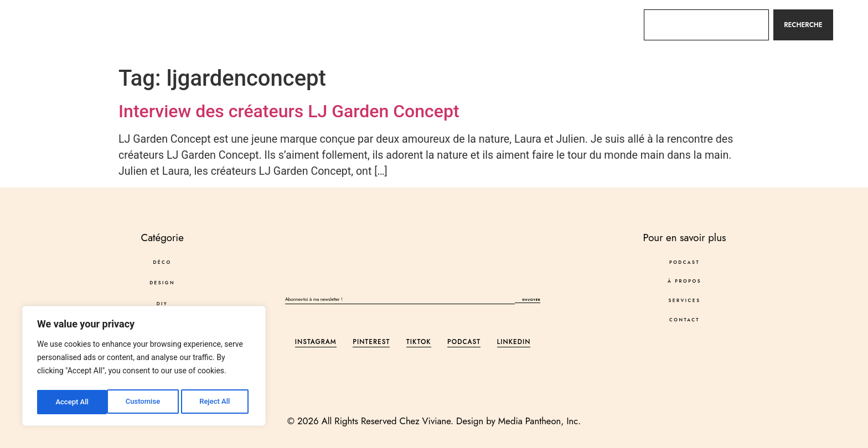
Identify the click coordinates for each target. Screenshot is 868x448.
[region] (144, 368)
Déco (115, 25)
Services (510, 25)
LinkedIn (514, 344)
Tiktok (419, 344)
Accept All (216, 402)
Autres (274, 25)
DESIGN (169, 25)
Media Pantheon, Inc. (539, 421)
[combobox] (706, 25)
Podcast (386, 25)
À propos (448, 25)
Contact (571, 25)
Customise (72, 402)
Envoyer (528, 301)
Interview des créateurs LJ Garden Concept (289, 111)
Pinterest (371, 344)
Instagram (316, 344)
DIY (218, 25)
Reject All (145, 402)
